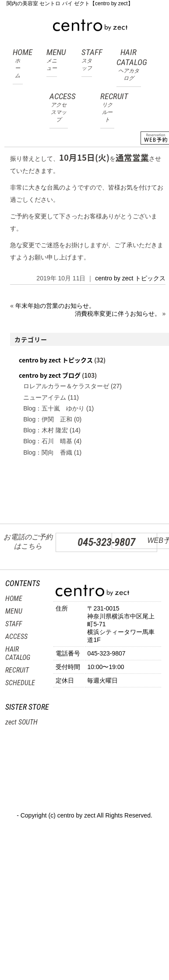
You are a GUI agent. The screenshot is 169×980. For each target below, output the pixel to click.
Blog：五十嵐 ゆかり (54, 408)
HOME (18, 63)
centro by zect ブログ (50, 375)
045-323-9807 (106, 542)
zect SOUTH (21, 722)
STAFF (87, 60)
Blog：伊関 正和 (48, 419)
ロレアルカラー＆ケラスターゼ (66, 386)
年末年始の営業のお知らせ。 (55, 306)
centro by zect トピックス (130, 278)
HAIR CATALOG (129, 65)
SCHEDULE (20, 683)
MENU (52, 60)
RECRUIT (107, 107)
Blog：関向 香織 (48, 452)
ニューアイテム (45, 397)
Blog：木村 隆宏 (46, 430)
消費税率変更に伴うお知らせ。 (118, 314)
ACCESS (59, 107)
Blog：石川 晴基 (48, 441)
